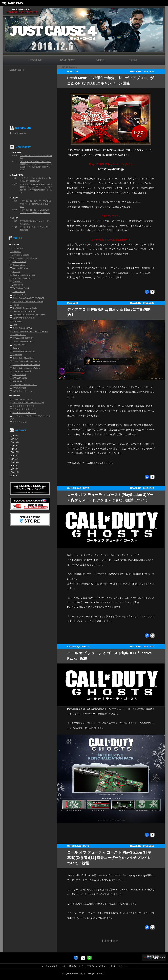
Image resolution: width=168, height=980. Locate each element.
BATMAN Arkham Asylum (24, 351)
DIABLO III (17, 321)
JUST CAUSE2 (19, 375)
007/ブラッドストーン (22, 391)
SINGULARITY (19, 381)
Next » (115, 941)
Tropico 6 (17, 252)
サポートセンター (119, 966)
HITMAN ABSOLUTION (23, 338)
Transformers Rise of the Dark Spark (29, 315)
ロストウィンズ (19, 422)
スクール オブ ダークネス (24, 413)
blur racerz (17, 355)
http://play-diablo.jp (111, 169)
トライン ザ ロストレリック (25, 409)
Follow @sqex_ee (18, 133)
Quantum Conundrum (22, 399)
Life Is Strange (19, 292)
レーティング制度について (53, 966)
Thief (15, 325)
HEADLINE (136, 71)
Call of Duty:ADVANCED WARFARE (28, 298)
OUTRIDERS (18, 248)
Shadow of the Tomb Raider (25, 258)
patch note (18, 285)
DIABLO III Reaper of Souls (25, 308)
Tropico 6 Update (21, 255)
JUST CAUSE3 (19, 295)
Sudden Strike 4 (19, 265)
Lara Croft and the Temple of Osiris (28, 301)
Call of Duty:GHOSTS (22, 328)
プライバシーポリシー (97, 966)
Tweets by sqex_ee (17, 70)
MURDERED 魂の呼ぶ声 (24, 318)
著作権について (76, 966)
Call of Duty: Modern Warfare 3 (26, 361)
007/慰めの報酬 (19, 388)
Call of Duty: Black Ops (23, 358)
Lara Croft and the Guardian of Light (28, 402)
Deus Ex (16, 348)
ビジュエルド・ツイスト (24, 406)
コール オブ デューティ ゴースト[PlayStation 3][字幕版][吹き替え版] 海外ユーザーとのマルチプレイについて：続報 (109, 858)
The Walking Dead (21, 288)
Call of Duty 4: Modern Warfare (26, 368)
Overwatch (17, 281)
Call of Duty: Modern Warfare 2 (26, 365)
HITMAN (16, 272)
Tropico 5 (17, 305)
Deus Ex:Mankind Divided (24, 275)
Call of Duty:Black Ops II (23, 341)
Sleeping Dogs (19, 345)
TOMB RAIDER (19, 335)
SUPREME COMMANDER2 (25, 385)
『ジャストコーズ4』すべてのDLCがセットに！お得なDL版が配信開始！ (35, 204)
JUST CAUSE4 (19, 262)
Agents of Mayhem (21, 268)
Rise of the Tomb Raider (23, 278)
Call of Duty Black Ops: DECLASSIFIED (30, 331)
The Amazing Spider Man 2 (24, 311)
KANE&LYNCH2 (20, 378)
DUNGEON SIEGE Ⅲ (22, 371)
